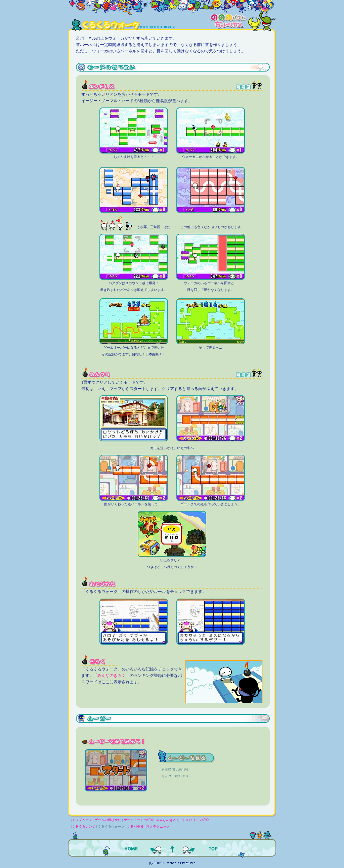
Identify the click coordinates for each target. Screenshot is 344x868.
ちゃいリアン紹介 (196, 820)
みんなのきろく (112, 676)
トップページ (82, 820)
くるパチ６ (135, 827)
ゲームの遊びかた (108, 820)
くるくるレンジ (84, 827)
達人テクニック (158, 827)
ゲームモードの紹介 (139, 820)
